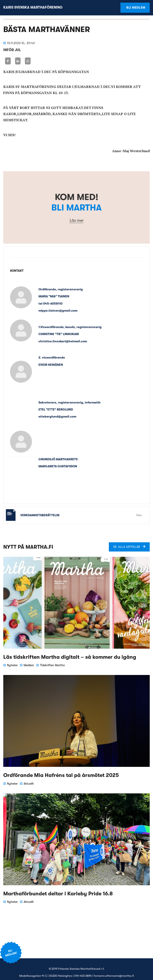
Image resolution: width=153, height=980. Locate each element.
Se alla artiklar (127, 547)
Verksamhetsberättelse (40, 515)
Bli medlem (136, 7)
